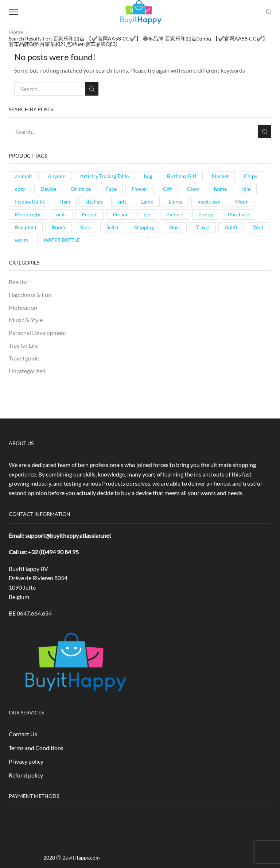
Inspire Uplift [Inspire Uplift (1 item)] (30, 202)
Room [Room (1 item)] (59, 227)
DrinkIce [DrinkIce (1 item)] (81, 189)
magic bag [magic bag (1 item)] (209, 202)
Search (92, 89)
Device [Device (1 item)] (48, 189)
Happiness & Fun (30, 295)
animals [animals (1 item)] (24, 176)
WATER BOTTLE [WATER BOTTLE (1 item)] (62, 240)
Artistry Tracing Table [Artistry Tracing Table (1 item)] (104, 176)
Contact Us (23, 734)
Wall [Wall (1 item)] (258, 227)
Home (16, 32)
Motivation (23, 307)
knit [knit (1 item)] (122, 202)
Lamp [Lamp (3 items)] (147, 202)
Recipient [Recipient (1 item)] (26, 227)
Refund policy (26, 775)
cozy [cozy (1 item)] (20, 189)
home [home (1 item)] (220, 189)
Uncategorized (27, 371)
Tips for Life (23, 345)
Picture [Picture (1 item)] (175, 214)
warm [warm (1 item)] (22, 240)
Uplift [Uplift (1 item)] (231, 227)
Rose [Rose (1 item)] (86, 227)
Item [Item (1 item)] (65, 202)
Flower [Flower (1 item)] (140, 189)
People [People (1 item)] (90, 214)
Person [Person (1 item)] (121, 214)
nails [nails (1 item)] (61, 214)
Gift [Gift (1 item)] (167, 189)
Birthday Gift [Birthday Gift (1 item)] (182, 176)
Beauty (18, 282)
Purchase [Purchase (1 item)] (238, 214)
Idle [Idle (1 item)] (246, 189)
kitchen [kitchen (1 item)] (94, 202)
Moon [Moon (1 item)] (242, 202)
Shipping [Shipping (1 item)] (144, 227)
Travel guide (24, 358)
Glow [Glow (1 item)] (193, 189)
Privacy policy (26, 761)
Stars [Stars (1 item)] (175, 227)
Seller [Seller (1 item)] (113, 227)
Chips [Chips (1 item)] (250, 176)
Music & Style (26, 320)
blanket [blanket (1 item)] (220, 176)
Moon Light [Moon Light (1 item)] (28, 214)
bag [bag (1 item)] (148, 176)
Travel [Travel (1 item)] (203, 227)
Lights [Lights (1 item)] (176, 202)
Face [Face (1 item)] (111, 189)
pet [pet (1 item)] (147, 214)
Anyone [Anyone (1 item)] (57, 176)
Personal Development (38, 333)
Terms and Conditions (36, 748)
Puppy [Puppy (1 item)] (206, 214)
